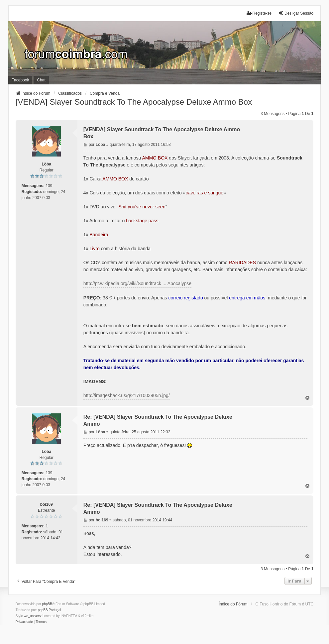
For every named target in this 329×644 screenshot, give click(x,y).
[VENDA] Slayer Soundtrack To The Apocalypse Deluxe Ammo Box (134, 102)
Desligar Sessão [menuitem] (296, 13)
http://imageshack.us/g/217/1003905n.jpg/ (127, 395)
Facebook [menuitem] (20, 80)
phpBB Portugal (50, 610)
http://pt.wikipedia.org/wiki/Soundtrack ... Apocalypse (137, 283)
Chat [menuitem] (41, 80)
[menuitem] (24, 622)
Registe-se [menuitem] (259, 13)
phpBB (47, 604)
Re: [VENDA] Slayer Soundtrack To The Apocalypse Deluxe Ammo (158, 420)
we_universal (34, 616)
